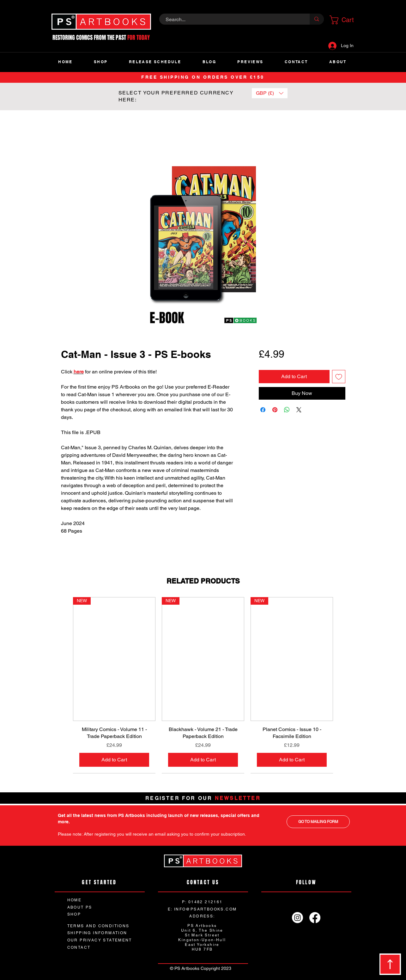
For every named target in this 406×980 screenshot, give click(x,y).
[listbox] (270, 93)
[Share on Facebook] (263, 410)
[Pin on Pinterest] (275, 410)
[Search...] (231, 20)
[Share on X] (299, 410)
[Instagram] (297, 918)
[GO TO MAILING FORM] (318, 822)
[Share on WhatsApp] (287, 410)
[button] (343, 20)
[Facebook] (315, 918)
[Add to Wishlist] (339, 377)
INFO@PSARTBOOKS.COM (206, 909)
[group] (203, 685)
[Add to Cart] (114, 760)
